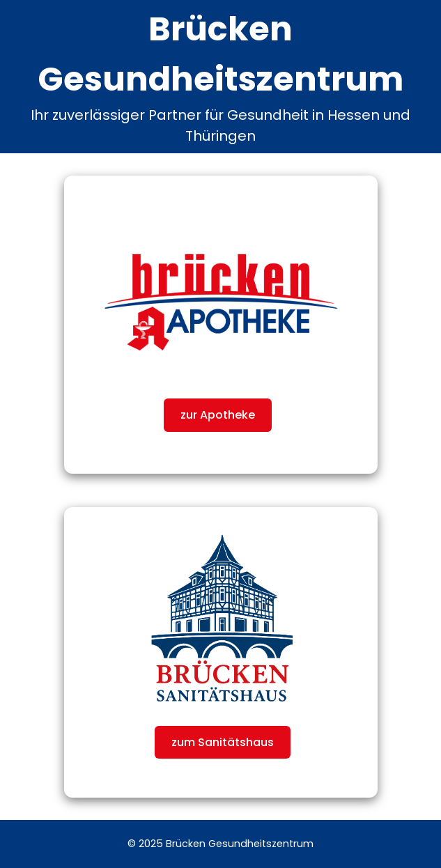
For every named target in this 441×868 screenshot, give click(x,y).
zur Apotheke (218, 415)
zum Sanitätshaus (223, 742)
